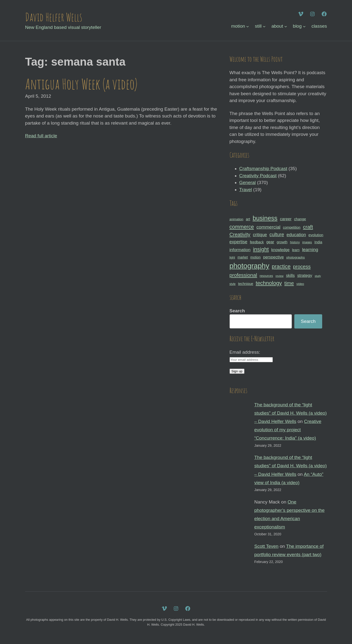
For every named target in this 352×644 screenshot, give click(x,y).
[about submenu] (286, 26)
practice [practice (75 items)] (281, 266)
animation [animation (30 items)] (236, 219)
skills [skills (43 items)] (290, 275)
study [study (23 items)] (318, 276)
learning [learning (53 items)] (310, 250)
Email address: (245, 352)
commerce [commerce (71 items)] (242, 227)
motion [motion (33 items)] (255, 257)
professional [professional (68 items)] (243, 275)
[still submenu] (264, 26)
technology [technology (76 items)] (269, 283)
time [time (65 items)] (289, 283)
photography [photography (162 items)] (249, 266)
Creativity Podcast (258, 176)
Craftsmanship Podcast (263, 169)
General (248, 182)
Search (237, 311)
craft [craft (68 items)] (308, 227)
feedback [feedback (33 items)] (257, 242)
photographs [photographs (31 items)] (296, 257)
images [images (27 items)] (307, 242)
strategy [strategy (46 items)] (305, 275)
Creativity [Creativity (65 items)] (240, 234)
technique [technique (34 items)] (246, 284)
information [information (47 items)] (240, 250)
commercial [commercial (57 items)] (268, 227)
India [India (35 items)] (318, 242)
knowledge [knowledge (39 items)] (280, 250)
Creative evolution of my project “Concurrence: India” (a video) (288, 430)
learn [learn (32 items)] (296, 250)
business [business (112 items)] (265, 218)
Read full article (41, 136)
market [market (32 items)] (243, 257)
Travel (246, 190)
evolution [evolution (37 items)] (316, 235)
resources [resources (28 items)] (266, 276)
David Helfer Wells (54, 17)
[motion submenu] (247, 26)
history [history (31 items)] (295, 242)
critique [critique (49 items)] (260, 235)
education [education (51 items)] (296, 235)
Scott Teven (266, 546)
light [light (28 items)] (232, 258)
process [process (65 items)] (302, 266)
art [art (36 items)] (248, 219)
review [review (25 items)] (280, 276)
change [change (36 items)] (300, 219)
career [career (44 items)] (286, 219)
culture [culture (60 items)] (277, 234)
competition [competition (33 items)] (292, 227)
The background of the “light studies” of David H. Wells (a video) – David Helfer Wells (290, 413)
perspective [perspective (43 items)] (274, 257)
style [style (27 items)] (233, 284)
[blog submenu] (304, 26)
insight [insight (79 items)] (261, 249)
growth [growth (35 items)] (282, 242)
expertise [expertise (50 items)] (238, 242)
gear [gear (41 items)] (270, 242)
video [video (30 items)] (300, 284)
